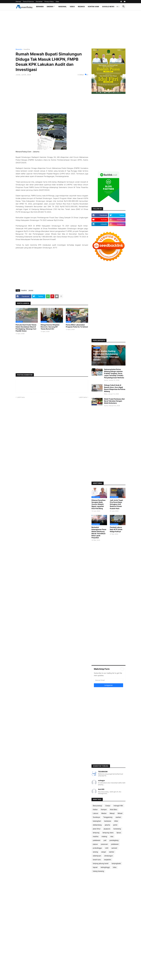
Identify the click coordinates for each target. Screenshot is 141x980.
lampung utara (108, 833)
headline (27, 49)
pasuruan (104, 844)
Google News (108, 7)
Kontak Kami (93, 7)
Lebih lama (83, 397)
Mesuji (112, 813)
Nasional (63, 7)
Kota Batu (114, 809)
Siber (57, 2)
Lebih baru (21, 397)
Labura (95, 813)
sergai (104, 852)
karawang (117, 829)
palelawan (97, 840)
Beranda (40, 7)
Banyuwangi (97, 806)
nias (112, 836)
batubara (108, 821)
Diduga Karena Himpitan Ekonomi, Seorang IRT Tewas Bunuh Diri (50, 327)
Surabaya (96, 817)
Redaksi (81, 7)
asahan (118, 817)
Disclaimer (39, 2)
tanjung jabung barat (101, 863)
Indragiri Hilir (118, 806)
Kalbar (95, 809)
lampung (96, 833)
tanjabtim (108, 860)
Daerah (50, 7)
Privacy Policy (49, 2)
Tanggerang (108, 817)
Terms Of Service (28, 2)
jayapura (107, 829)
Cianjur (108, 806)
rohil (107, 848)
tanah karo (97, 860)
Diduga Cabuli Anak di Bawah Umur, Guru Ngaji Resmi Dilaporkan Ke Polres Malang (115, 388)
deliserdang (97, 825)
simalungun (108, 856)
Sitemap (18, 2)
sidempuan (97, 856)
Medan (104, 813)
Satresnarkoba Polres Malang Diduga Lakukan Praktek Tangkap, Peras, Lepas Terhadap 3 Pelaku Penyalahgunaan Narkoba (114, 373)
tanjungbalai (116, 863)
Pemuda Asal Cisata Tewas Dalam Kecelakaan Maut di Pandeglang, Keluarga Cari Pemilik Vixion (26, 328)
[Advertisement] (71, 29)
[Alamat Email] (108, 680)
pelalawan (115, 844)
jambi (115, 825)
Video (72, 7)
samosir (114, 848)
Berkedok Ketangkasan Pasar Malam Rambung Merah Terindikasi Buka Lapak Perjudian (99, 532)
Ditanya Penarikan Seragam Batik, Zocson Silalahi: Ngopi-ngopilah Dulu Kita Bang (99, 504)
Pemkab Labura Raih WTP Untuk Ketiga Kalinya (116, 529)
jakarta (31, 290)
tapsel (95, 867)
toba (115, 867)
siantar (112, 852)
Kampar (104, 809)
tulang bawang (98, 871)
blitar (116, 821)
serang (95, 852)
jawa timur (97, 829)
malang (104, 836)
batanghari (97, 821)
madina (96, 836)
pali (105, 840)
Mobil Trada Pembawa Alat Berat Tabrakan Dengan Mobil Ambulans (114, 401)
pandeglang (114, 840)
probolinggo (97, 848)
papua (95, 844)
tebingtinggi (105, 867)
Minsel (120, 813)
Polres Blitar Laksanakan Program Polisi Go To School (77, 326)
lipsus (119, 833)
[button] (118, 7)
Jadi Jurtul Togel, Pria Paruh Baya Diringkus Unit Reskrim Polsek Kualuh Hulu (117, 504)
